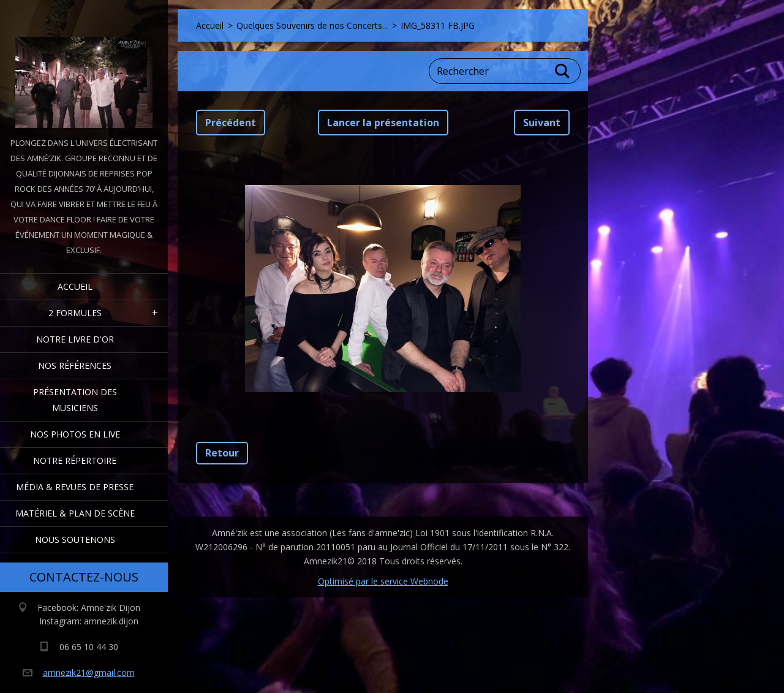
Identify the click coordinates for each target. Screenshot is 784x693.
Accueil (75, 286)
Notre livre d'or (75, 339)
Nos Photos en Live (75, 434)
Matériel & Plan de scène (75, 513)
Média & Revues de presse (75, 487)
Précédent (231, 123)
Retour (222, 453)
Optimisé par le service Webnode (383, 581)
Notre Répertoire (75, 460)
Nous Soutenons (75, 540)
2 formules (75, 313)
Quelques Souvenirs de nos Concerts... (312, 25)
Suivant (542, 123)
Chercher (563, 71)
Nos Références (75, 365)
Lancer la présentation (383, 123)
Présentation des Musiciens (75, 400)
